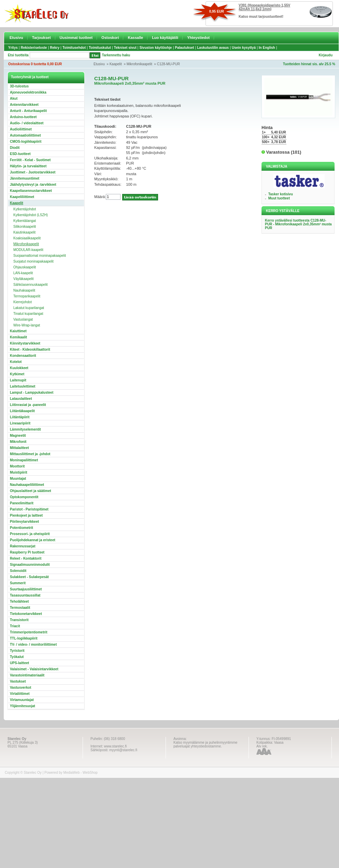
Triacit (15, 626)
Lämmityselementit (25, 429)
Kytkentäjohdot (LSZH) (31, 215)
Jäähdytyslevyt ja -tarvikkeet (33, 185)
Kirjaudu (326, 55)
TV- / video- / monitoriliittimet (33, 645)
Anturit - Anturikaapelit (28, 111)
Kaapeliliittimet (22, 197)
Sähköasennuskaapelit (31, 285)
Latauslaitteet (21, 399)
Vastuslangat (23, 319)
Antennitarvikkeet (24, 105)
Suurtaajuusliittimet (26, 589)
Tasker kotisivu (281, 194)
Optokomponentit (24, 497)
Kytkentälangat (25, 221)
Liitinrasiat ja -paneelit (28, 405)
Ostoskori (110, 38)
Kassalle (135, 38)
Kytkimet (17, 374)
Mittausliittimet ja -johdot (30, 454)
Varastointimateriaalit (27, 675)
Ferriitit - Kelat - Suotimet (30, 160)
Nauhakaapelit (24, 290)
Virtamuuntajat (22, 700)
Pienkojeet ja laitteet (26, 515)
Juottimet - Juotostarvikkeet (33, 172)
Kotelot (16, 362)
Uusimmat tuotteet (76, 38)
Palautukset (184, 48)
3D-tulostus (19, 86)
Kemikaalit (18, 337)
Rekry (55, 48)
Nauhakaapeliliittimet (27, 485)
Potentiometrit (22, 528)
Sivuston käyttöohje (156, 48)
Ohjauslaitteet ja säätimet (31, 491)
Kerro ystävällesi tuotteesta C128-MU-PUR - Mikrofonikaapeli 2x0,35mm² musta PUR (298, 224)
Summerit (18, 583)
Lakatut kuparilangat (29, 308)
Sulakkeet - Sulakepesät (29, 577)
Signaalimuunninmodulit (30, 565)
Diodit (15, 148)
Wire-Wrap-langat (27, 325)
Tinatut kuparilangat (28, 314)
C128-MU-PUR (168, 64)
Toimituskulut (100, 48)
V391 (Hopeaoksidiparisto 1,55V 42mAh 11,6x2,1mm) (264, 7)
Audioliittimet (21, 129)
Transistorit (19, 620)
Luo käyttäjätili (165, 38)
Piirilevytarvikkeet (24, 522)
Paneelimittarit (22, 503)
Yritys (13, 48)
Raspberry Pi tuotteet (27, 552)
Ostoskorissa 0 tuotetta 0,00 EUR (35, 64)
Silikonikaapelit (25, 227)
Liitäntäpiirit (20, 417)
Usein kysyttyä (244, 48)
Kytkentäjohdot (25, 209)
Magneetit (18, 436)
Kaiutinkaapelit (24, 232)
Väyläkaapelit (23, 279)
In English (267, 48)
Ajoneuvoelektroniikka (28, 92)
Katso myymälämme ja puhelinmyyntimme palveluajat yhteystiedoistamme (205, 744)
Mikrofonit (18, 442)
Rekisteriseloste (34, 48)
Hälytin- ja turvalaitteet (28, 166)
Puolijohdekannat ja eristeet (33, 540)
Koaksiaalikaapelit (27, 238)
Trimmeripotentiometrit (29, 632)
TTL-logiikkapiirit (24, 638)
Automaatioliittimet (25, 135)
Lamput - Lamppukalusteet (32, 393)
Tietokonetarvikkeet (26, 614)
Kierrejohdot (23, 302)
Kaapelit (116, 64)
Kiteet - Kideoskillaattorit (30, 349)
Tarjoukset (41, 38)
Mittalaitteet (19, 448)
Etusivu (16, 38)
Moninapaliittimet (24, 460)
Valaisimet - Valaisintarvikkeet (34, 669)
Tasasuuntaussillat (25, 595)
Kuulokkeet (19, 368)
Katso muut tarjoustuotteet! (261, 17)
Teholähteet (19, 601)
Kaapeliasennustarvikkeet (31, 191)
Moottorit (17, 466)
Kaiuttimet (18, 331)
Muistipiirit (19, 472)
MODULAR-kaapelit (28, 250)
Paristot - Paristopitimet (29, 509)
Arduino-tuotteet (23, 117)
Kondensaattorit (23, 356)
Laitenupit (18, 380)
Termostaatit (20, 608)
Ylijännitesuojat (23, 706)
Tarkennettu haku (116, 55)
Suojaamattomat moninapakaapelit (40, 256)
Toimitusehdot (74, 48)
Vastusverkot (20, 688)
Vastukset (18, 681)
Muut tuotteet (279, 198)
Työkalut (17, 657)
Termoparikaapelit (27, 296)
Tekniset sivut (125, 48)
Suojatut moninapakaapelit (33, 261)
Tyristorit (17, 651)
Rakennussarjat (23, 546)
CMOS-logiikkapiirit (26, 142)
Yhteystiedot (198, 38)
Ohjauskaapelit (25, 267)
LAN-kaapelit (23, 273)
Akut (14, 99)
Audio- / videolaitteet (27, 123)
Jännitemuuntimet (25, 178)
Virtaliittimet (20, 694)
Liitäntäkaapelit (22, 411)
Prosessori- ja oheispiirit (30, 534)
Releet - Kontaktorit (26, 558)
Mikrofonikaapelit (139, 64)
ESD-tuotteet (20, 154)
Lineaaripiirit (20, 423)
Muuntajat (18, 479)
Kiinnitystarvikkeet (25, 343)
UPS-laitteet (19, 663)
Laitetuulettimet (23, 386)
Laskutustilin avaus (213, 48)
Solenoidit (18, 571)
